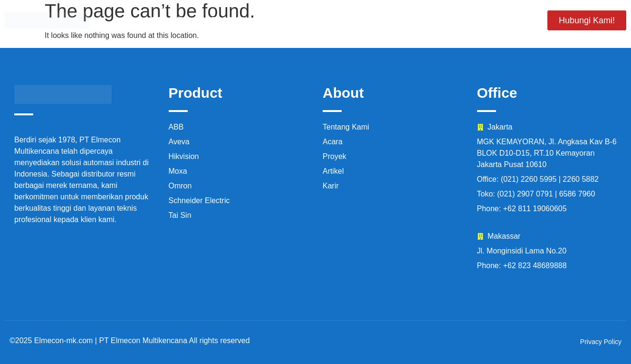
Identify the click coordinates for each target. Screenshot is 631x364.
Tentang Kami (294, 20)
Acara (412, 20)
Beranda (171, 20)
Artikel (509, 20)
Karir (459, 20)
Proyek (361, 20)
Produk (227, 20)
